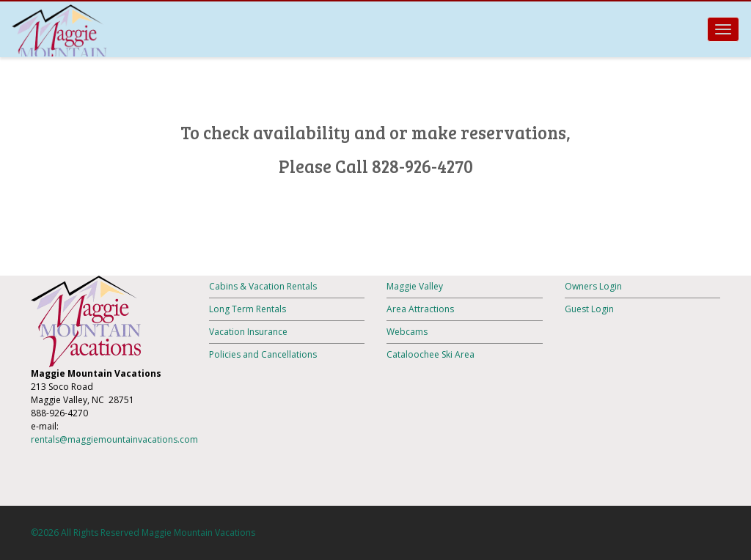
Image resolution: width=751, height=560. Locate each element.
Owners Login (593, 286)
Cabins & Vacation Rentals (263, 286)
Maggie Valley (415, 286)
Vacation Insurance (248, 332)
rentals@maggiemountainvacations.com (114, 439)
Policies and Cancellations (263, 354)
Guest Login (589, 309)
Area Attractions (420, 309)
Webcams (407, 332)
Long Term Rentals (248, 309)
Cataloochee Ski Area (431, 354)
